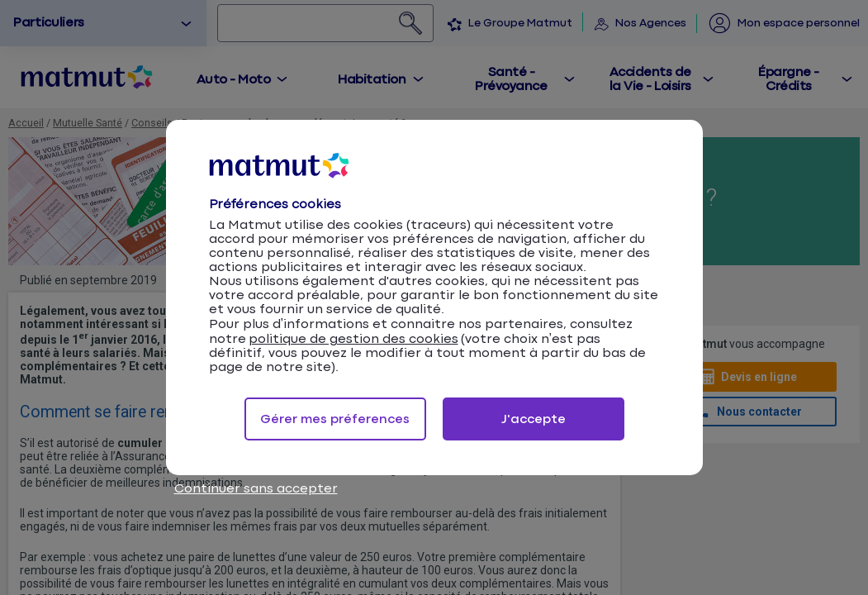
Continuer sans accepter (256, 489)
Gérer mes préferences (335, 419)
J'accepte (534, 419)
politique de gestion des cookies (353, 339)
